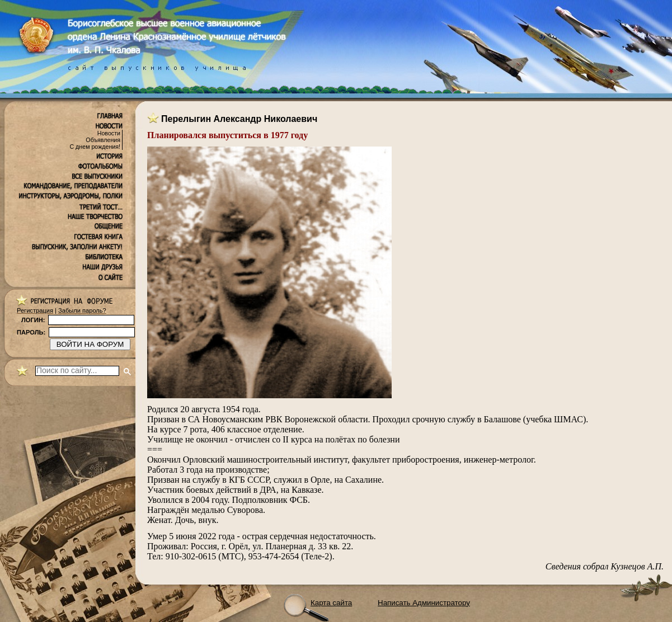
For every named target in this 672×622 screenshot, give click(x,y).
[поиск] (77, 371)
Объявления (103, 140)
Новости (109, 133)
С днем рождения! (95, 147)
